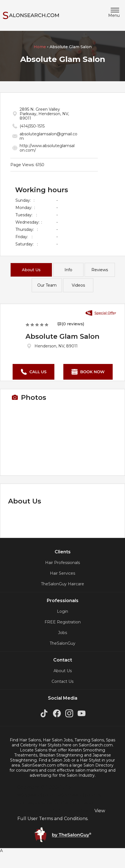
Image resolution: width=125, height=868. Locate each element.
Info (68, 270)
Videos (78, 285)
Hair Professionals (62, 563)
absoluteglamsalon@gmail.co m (48, 136)
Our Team (47, 285)
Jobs (62, 633)
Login (62, 611)
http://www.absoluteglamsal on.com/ (47, 148)
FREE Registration (63, 622)
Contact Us (62, 681)
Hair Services (62, 573)
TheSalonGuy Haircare (62, 584)
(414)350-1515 (32, 126)
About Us (31, 270)
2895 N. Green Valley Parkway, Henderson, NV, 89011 (44, 114)
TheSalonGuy (62, 643)
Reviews (100, 270)
